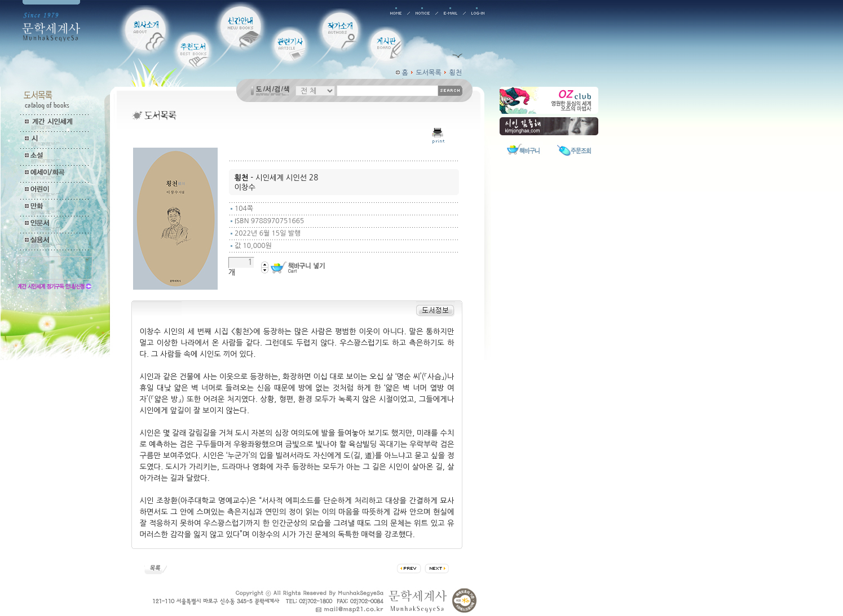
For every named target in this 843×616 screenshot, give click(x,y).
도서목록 (429, 73)
